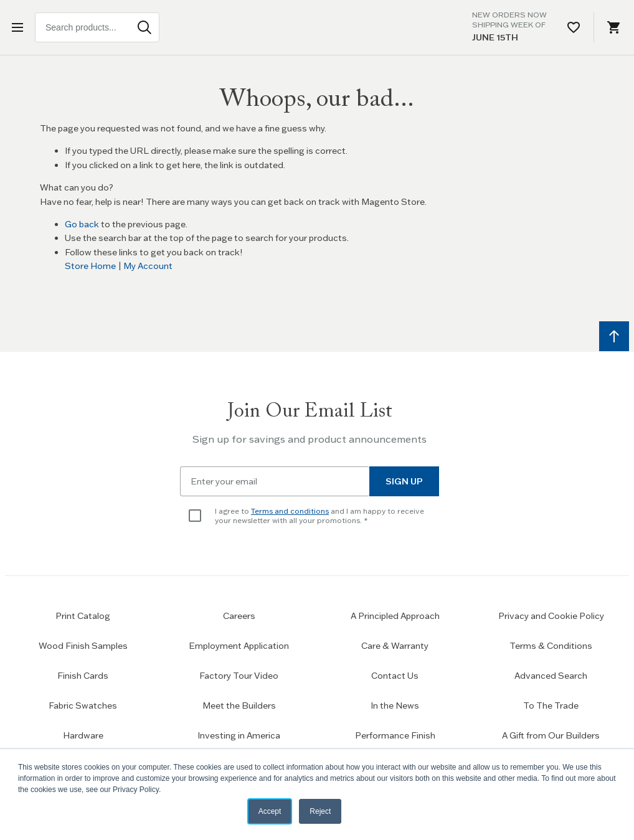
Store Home (90, 266)
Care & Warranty (395, 646)
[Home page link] (317, 27)
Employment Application (239, 646)
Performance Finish (395, 735)
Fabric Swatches (83, 706)
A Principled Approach (395, 616)
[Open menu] (20, 27)
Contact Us (395, 676)
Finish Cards (83, 676)
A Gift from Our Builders (551, 735)
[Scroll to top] (614, 336)
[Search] (144, 27)
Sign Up (404, 481)
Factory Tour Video (239, 676)
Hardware (83, 735)
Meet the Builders (239, 706)
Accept (270, 811)
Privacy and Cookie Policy (551, 616)
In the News (395, 706)
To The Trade (551, 706)
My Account (148, 266)
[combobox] (97, 27)
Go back (82, 224)
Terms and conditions (290, 511)
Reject (320, 811)
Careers (239, 616)
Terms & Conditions (551, 646)
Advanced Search (551, 676)
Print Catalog (83, 616)
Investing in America (239, 735)
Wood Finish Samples (83, 646)
